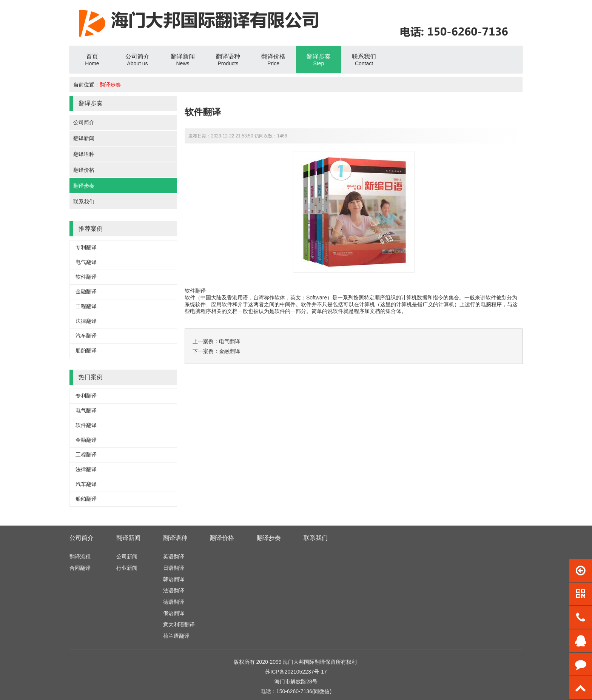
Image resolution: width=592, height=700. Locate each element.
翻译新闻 (84, 138)
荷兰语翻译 (176, 636)
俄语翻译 (174, 613)
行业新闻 (127, 568)
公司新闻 (127, 557)
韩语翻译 (174, 579)
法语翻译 (174, 591)
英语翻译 (174, 557)
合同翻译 (80, 568)
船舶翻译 (86, 350)
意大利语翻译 (179, 624)
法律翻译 (86, 321)
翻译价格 (84, 170)
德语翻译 (174, 602)
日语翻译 (174, 568)
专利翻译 (86, 247)
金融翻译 (86, 291)
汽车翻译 (86, 336)
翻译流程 (80, 557)
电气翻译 (86, 262)
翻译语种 (84, 154)
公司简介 (84, 122)
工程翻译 (86, 306)
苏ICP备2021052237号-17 (296, 672)
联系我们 (84, 202)
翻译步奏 (110, 85)
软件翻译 (86, 277)
